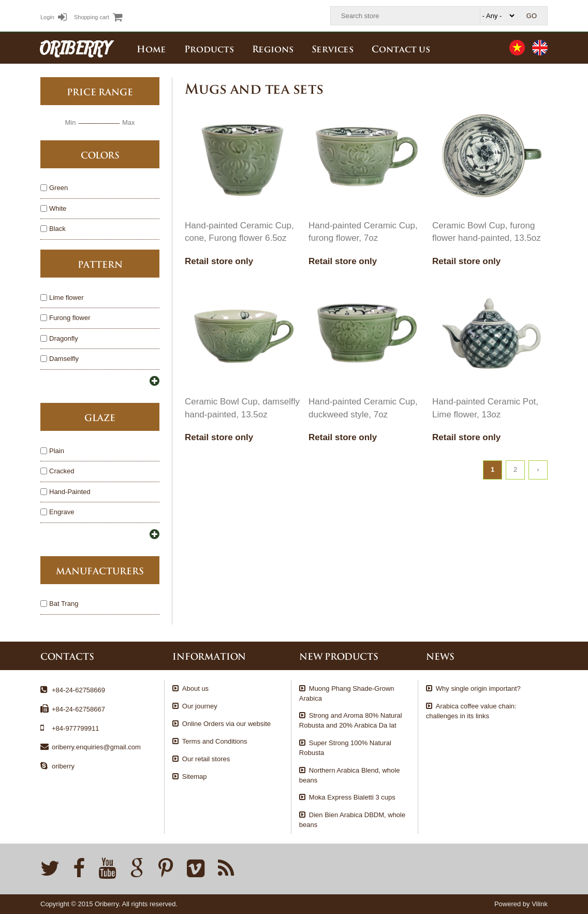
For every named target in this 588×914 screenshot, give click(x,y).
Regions (273, 48)
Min (70, 122)
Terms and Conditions (215, 741)
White (58, 209)
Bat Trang (64, 604)
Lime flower (66, 298)
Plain (57, 451)
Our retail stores (206, 759)
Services (333, 48)
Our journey (200, 706)
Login (54, 17)
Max (129, 122)
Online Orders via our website (226, 724)
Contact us (401, 48)
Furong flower (70, 318)
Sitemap (195, 777)
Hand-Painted (70, 492)
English (540, 48)
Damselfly (64, 359)
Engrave (62, 512)
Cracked (62, 471)
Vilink (540, 904)
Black (57, 229)
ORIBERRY (76, 48)
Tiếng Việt (517, 48)
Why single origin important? (478, 688)
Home (151, 48)
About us (195, 688)
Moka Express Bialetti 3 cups (352, 797)
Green (58, 188)
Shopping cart (98, 17)
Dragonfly (64, 339)
